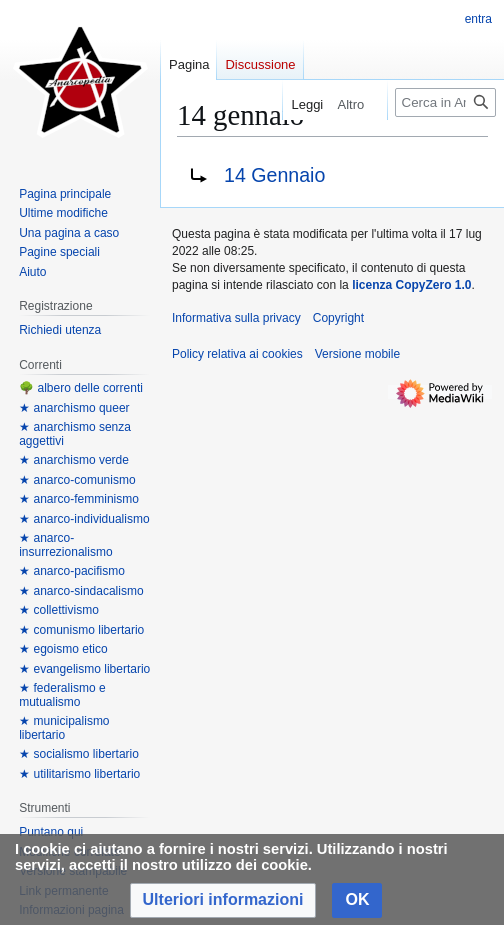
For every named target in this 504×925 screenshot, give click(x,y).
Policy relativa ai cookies (237, 354)
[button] (223, 900)
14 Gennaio (274, 175)
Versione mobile (357, 354)
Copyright (338, 318)
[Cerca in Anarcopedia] (445, 102)
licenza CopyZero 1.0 (411, 285)
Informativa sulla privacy (236, 318)
